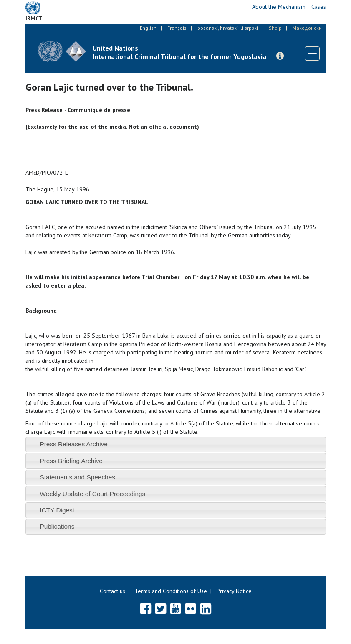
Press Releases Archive (74, 444)
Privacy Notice (234, 591)
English (148, 28)
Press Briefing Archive (71, 461)
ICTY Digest (57, 510)
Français (177, 28)
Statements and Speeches (77, 477)
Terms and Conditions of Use (171, 591)
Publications (57, 526)
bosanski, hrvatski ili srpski (228, 28)
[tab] (176, 444)
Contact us (112, 591)
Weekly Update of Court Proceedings (92, 494)
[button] (280, 56)
